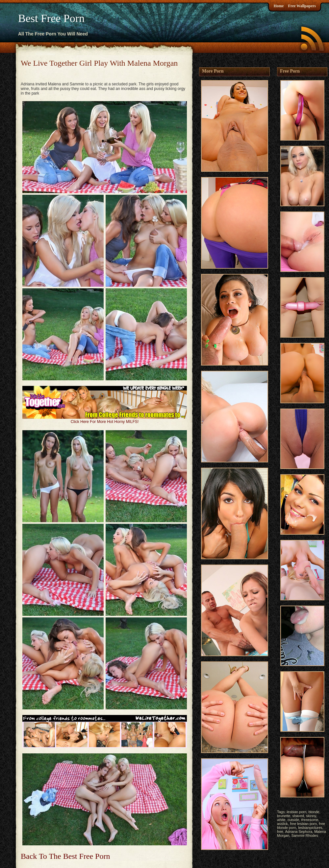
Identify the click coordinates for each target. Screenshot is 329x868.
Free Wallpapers (302, 6)
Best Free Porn (51, 18)
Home (279, 6)
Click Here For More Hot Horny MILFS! (105, 422)
